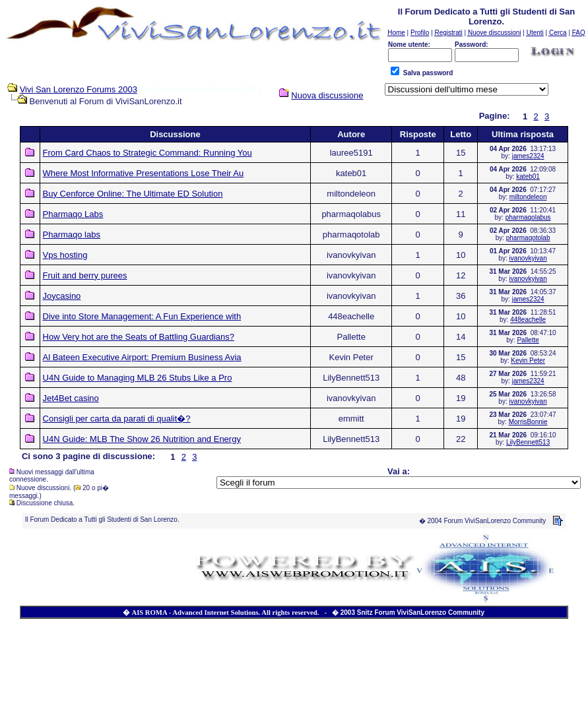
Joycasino (62, 296)
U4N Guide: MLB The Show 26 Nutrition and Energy (142, 439)
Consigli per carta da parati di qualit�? (117, 419)
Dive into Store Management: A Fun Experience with (142, 316)
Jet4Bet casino (71, 398)
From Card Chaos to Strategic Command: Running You (147, 153)
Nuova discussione (327, 95)
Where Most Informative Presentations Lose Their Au (144, 173)
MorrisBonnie (528, 422)
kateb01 (528, 176)
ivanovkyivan (528, 258)
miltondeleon (528, 197)
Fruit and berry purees (85, 275)
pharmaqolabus (528, 217)
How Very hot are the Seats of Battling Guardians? (139, 337)
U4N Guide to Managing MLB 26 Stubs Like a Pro (138, 378)
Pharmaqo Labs (73, 214)
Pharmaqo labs (72, 235)
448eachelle (528, 320)
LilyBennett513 (528, 442)
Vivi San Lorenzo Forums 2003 (79, 89)
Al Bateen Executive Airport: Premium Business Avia (142, 357)
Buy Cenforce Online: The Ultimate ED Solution (133, 194)
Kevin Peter (528, 361)
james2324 (528, 156)
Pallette (528, 340)
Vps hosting (65, 255)
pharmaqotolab (528, 238)
